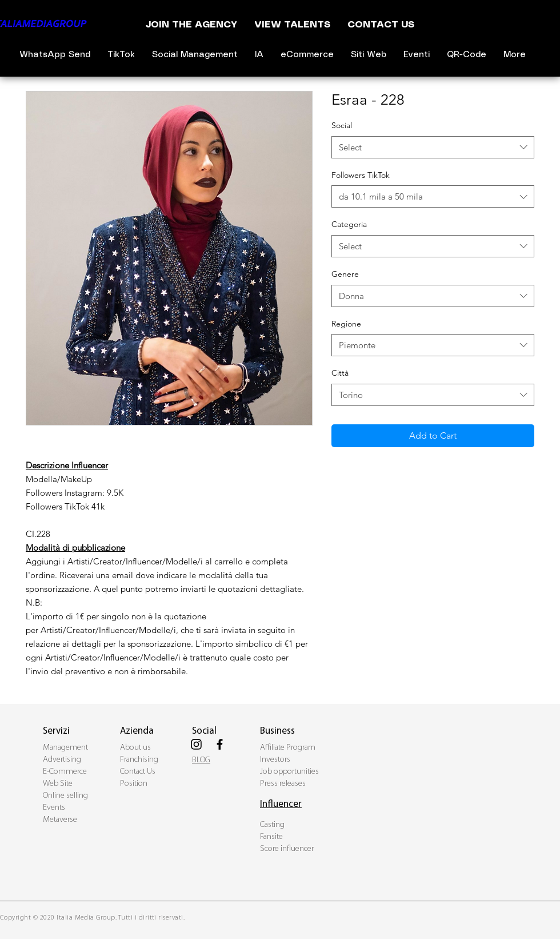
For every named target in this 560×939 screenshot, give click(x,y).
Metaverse (60, 820)
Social (342, 125)
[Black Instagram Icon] (196, 744)
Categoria (349, 224)
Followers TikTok (361, 175)
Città (340, 373)
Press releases (283, 784)
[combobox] (433, 147)
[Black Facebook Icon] (220, 744)
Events (54, 808)
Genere (345, 274)
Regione (346, 324)
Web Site (58, 784)
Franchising (139, 760)
